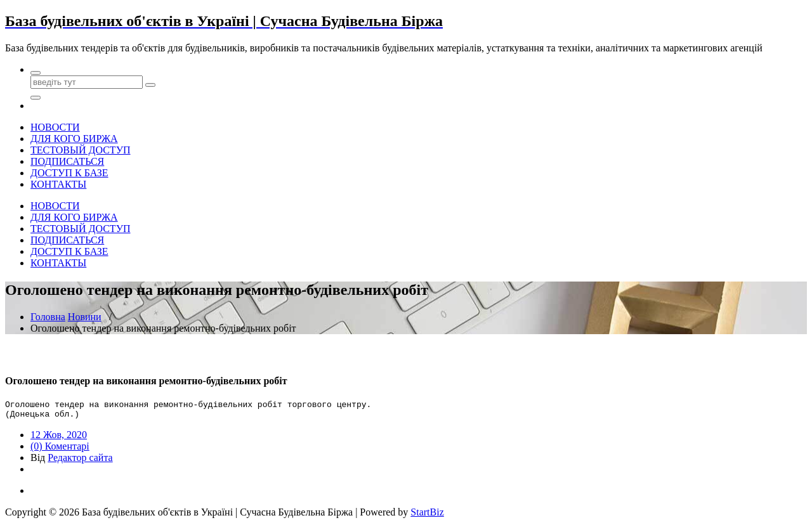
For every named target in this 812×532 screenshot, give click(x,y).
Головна (48, 317)
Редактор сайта (80, 461)
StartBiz (427, 516)
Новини (85, 317)
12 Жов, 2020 (59, 438)
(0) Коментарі (60, 450)
